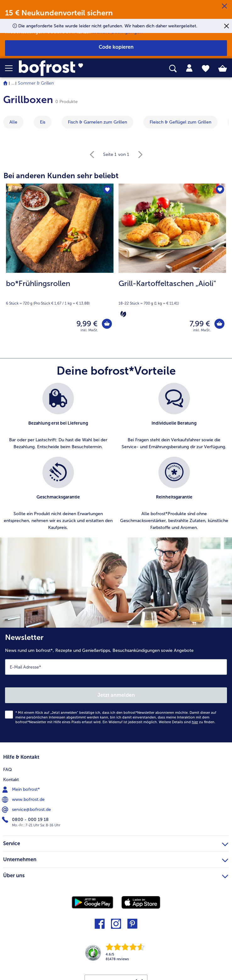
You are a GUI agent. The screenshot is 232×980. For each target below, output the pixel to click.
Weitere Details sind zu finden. (187, 724)
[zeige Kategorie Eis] (43, 122)
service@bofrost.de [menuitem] (27, 812)
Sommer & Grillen (36, 83)
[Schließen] (224, 6)
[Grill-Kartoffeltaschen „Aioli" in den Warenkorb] (218, 325)
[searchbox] (173, 69)
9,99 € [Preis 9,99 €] (85, 325)
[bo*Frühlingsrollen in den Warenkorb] (106, 325)
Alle (13, 122)
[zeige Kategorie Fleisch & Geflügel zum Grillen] (180, 122)
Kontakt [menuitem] (11, 782)
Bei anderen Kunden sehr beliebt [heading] (61, 176)
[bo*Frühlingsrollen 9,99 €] (60, 263)
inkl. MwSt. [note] (89, 332)
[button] (12, 68)
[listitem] (58, 419)
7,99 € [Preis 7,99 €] (198, 325)
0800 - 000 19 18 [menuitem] (26, 822)
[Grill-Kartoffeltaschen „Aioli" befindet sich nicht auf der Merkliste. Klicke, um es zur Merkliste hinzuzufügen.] (219, 190)
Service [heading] (116, 845)
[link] (65, 68)
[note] (60, 292)
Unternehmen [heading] (116, 861)
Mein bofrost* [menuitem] (22, 792)
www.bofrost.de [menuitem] (24, 802)
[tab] (189, 68)
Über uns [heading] (116, 877)
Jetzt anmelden (116, 697)
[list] (116, 462)
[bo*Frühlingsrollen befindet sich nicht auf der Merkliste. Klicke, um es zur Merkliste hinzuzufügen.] (107, 190)
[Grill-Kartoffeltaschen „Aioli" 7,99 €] (172, 263)
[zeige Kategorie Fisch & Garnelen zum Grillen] (97, 122)
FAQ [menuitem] (8, 772)
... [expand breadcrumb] (13, 83)
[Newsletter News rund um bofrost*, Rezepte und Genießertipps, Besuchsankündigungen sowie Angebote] (116, 687)
